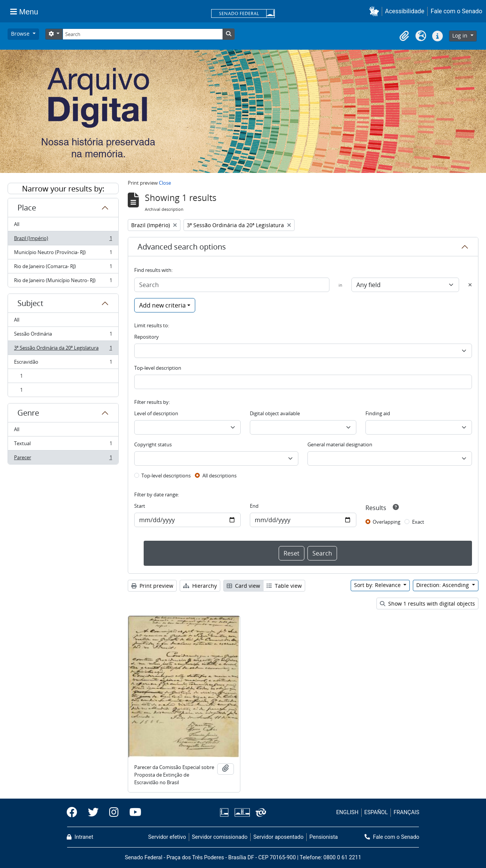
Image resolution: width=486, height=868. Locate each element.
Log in (461, 35)
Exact (418, 522)
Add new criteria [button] (162, 305)
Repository (147, 337)
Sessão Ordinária (63, 335)
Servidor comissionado (220, 837)
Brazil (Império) (63, 240)
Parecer (63, 459)
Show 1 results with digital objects (427, 604)
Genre (28, 413)
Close (165, 183)
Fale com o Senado (456, 11)
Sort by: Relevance (378, 585)
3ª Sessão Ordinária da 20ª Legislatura (63, 349)
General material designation (340, 444)
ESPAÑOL (376, 812)
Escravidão (63, 363)
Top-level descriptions (166, 476)
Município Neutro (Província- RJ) (63, 254)
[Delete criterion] (470, 285)
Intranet (80, 837)
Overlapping (386, 522)
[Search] (143, 34)
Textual (63, 445)
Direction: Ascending (443, 585)
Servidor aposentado (278, 837)
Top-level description (158, 368)
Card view (243, 586)
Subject (30, 303)
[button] (375, 11)
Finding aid (378, 413)
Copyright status (153, 444)
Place (27, 208)
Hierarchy (200, 586)
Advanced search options (182, 247)
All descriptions (219, 476)
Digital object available (275, 413)
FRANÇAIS (406, 812)
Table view (284, 586)
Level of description (156, 413)
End (254, 506)
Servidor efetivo (167, 837)
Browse (21, 34)
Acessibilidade (405, 11)
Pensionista (324, 837)
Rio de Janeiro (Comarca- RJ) (63, 268)
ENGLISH (347, 812)
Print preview (152, 586)
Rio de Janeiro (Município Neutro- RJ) (63, 282)
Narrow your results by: (63, 189)
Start (140, 506)
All (17, 224)
